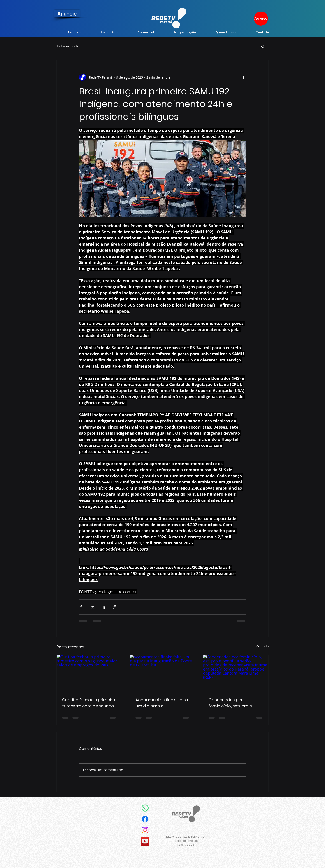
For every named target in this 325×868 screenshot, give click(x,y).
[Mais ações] (243, 77)
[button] (263, 46)
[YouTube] (145, 841)
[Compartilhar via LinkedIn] (103, 607)
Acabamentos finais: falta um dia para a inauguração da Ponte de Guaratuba (162, 703)
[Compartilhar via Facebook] (81, 607)
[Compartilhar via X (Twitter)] (92, 607)
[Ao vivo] (261, 19)
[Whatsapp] (145, 808)
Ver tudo (262, 646)
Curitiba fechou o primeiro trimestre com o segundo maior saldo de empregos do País (89, 703)
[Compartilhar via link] (114, 607)
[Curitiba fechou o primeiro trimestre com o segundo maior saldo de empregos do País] (89, 673)
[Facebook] (145, 819)
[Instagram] (145, 830)
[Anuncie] (67, 13)
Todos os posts (67, 46)
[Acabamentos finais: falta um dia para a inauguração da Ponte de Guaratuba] (163, 673)
